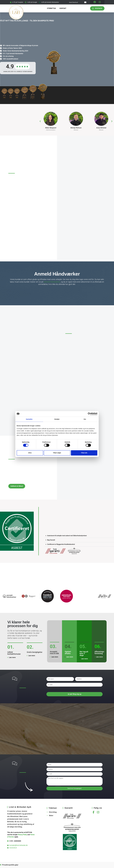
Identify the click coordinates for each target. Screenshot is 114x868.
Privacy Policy (22, 835)
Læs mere (12, 658)
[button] (40, 121)
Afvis (30, 453)
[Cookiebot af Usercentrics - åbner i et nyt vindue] (89, 414)
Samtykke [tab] (29, 419)
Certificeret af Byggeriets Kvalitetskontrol (61, 544)
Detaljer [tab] (57, 419)
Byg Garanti (51, 540)
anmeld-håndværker (52, 282)
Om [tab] (85, 419)
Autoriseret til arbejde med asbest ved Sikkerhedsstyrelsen (67, 536)
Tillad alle (84, 453)
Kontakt (63, 9)
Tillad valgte (57, 453)
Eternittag (51, 9)
